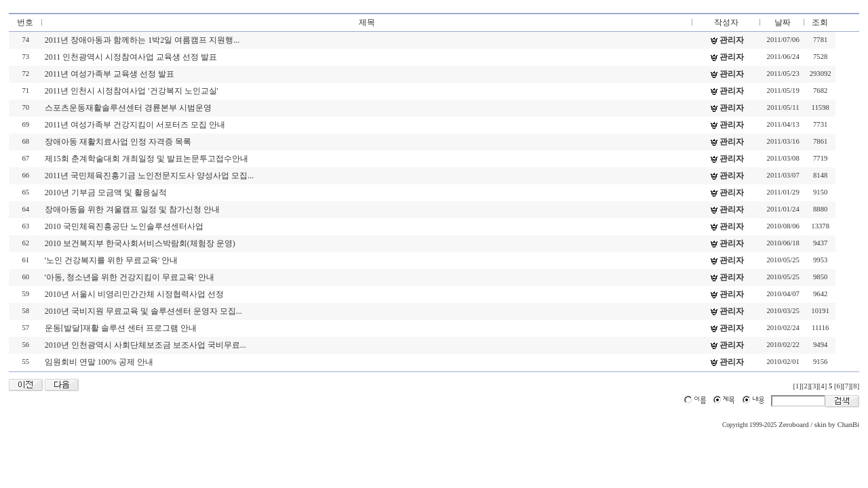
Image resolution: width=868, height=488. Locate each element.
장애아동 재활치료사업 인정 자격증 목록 (118, 142)
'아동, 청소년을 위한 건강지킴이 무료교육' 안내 (130, 277)
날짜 (783, 22)
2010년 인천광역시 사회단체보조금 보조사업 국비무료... (145, 345)
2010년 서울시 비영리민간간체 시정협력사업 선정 (134, 294)
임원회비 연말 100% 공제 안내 (99, 362)
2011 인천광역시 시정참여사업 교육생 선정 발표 (131, 57)
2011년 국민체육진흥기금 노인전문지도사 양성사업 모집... (150, 176)
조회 (820, 22)
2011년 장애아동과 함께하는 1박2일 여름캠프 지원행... (142, 40)
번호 (25, 22)
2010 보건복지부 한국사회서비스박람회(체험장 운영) (140, 243)
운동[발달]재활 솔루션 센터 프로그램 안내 (121, 328)
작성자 (726, 22)
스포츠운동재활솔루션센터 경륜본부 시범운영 (128, 108)
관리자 (732, 40)
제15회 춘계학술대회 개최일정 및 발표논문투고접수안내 (146, 159)
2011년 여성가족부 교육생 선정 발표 (110, 74)
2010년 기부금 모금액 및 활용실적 (106, 192)
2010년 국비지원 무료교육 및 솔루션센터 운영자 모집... (143, 311)
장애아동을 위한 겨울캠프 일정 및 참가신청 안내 (132, 209)
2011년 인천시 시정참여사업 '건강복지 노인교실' (132, 91)
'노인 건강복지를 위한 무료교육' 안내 (111, 260)
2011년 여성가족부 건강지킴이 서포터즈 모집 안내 (135, 125)
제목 (367, 22)
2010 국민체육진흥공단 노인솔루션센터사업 (124, 226)
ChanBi (849, 425)
